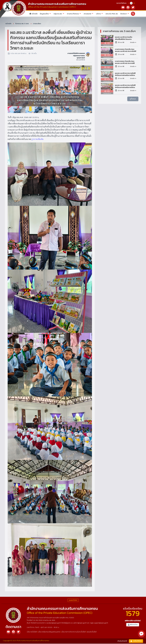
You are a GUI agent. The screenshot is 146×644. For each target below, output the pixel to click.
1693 (53, 621)
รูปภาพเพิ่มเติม (38, 139)
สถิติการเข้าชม (133, 625)
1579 (133, 614)
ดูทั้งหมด (133, 99)
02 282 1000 (38, 621)
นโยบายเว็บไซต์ (32, 632)
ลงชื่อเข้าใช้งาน (136, 641)
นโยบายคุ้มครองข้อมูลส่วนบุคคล (49, 632)
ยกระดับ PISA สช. (112, 14)
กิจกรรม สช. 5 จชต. (22, 24)
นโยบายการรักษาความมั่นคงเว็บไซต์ (74, 632)
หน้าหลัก (33, 14)
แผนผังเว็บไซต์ (92, 632)
